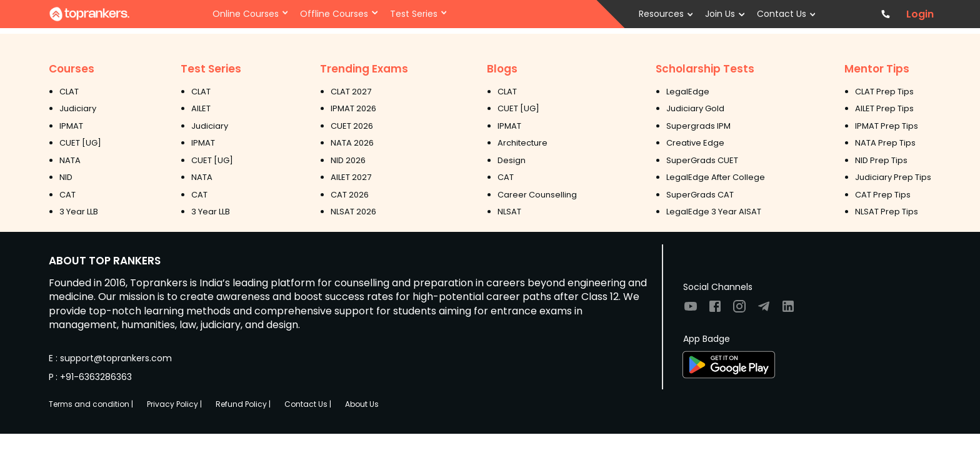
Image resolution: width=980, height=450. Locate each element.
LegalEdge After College (716, 177)
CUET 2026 (352, 126)
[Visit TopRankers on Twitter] (764, 310)
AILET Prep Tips (884, 108)
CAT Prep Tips (883, 195)
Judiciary (78, 108)
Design (512, 160)
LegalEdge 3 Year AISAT (714, 212)
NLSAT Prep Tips (887, 212)
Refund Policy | (243, 404)
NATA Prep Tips (885, 143)
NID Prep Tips (881, 160)
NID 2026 (348, 160)
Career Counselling (537, 195)
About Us (362, 404)
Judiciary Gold (695, 108)
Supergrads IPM (698, 126)
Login (920, 14)
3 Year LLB (79, 212)
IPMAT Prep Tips (887, 126)
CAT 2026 (350, 195)
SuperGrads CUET (702, 160)
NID (66, 177)
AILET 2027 (351, 177)
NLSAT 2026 (353, 212)
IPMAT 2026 (353, 108)
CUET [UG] (80, 143)
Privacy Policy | (174, 404)
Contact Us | (308, 404)
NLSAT (509, 212)
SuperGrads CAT (700, 195)
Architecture (522, 143)
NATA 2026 (352, 143)
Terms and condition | (91, 404)
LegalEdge (688, 92)
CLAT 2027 (351, 92)
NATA (70, 160)
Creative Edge (695, 143)
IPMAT (71, 126)
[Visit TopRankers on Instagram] (739, 310)
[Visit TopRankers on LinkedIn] (788, 310)
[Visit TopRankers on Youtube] (691, 310)
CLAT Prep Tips (884, 92)
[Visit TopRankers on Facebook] (715, 310)
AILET (201, 108)
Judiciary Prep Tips (893, 177)
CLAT (69, 92)
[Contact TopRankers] (886, 14)
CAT (67, 195)
